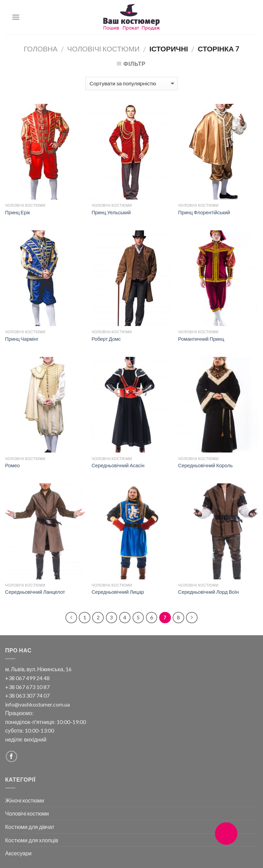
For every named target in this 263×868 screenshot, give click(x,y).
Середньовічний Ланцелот (35, 592)
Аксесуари (18, 853)
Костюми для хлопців (32, 840)
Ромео (12, 465)
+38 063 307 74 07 (27, 695)
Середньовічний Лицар (118, 592)
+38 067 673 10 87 (27, 687)
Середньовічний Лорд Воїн (208, 592)
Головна (41, 49)
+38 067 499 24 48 (27, 678)
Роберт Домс (106, 339)
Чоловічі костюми (103, 49)
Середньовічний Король (205, 465)
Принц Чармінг (22, 339)
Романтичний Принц (201, 339)
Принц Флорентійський (204, 212)
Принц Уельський (111, 212)
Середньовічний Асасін (118, 465)
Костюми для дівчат (30, 827)
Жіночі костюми (25, 800)
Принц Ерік (18, 212)
